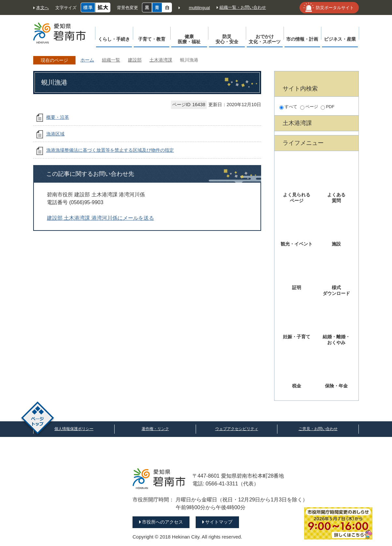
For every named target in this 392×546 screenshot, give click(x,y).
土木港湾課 (161, 60)
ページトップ (38, 419)
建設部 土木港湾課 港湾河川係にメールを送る (100, 218)
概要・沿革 (58, 117)
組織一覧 (111, 60)
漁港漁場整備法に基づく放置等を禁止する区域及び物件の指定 (110, 150)
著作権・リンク (155, 429)
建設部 (135, 60)
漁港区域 (55, 134)
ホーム (87, 60)
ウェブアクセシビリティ (237, 429)
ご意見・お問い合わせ (318, 429)
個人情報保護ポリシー (74, 429)
